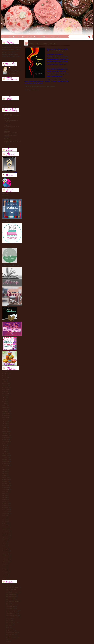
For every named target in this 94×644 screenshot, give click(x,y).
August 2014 (5, 443)
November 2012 (6, 485)
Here (9, 58)
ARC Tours (44, 37)
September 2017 (6, 378)
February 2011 (5, 527)
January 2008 (5, 575)
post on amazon (10, 624)
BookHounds (7, 131)
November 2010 (6, 533)
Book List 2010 (6, 195)
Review (8, 627)
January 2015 (5, 433)
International (9, 619)
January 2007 (5, 577)
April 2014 (5, 451)
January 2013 (5, 481)
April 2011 (5, 523)
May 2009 (5, 569)
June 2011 (5, 519)
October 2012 (5, 487)
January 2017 (5, 386)
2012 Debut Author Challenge (13, 588)
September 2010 (6, 537)
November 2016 (6, 390)
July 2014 (4, 445)
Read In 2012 (9, 626)
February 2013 (5, 479)
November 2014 (6, 437)
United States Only (10, 634)
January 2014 (5, 457)
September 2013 (6, 465)
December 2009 (6, 555)
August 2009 (5, 563)
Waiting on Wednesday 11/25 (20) (42, 44)
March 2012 (5, 501)
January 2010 (5, 553)
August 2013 (5, 467)
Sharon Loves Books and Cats (11, 120)
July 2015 (4, 421)
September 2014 (6, 441)
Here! (4, 53)
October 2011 (5, 511)
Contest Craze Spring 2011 (12, 615)
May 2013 (5, 473)
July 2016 (4, 398)
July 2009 (4, 565)
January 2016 (5, 410)
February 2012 (5, 503)
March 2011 (5, 525)
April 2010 (5, 547)
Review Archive (55, 37)
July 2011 (4, 517)
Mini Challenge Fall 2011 (12, 622)
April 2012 (5, 499)
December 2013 (6, 459)
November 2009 (6, 557)
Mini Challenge (10, 620)
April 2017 (5, 382)
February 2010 (5, 551)
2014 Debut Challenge (11, 596)
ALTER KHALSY (8, 122)
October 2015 (5, 416)
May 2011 (5, 521)
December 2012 (6, 483)
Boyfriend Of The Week (11, 605)
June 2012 (5, 495)
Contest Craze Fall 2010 (11, 612)
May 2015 (5, 425)
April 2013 (5, 475)
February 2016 (5, 408)
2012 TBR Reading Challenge (13, 593)
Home (4, 37)
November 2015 (6, 413)
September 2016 (6, 394)
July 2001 (4, 579)
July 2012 (4, 493)
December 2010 (6, 531)
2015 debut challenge (11, 598)
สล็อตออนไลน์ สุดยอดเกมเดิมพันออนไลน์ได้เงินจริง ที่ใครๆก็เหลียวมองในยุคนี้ (13, 141)
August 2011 (5, 515)
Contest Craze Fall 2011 (11, 613)
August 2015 (5, 420)
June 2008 (5, 573)
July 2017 (4, 380)
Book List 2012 (6, 199)
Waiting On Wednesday (11, 636)
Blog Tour (8, 603)
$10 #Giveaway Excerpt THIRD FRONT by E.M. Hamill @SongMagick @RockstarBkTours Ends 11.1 (12, 134)
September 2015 (6, 418)
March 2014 (5, 453)
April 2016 (5, 404)
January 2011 (5, 529)
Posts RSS (21, 37)
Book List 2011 (6, 197)
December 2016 (6, 388)
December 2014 (6, 435)
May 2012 (5, 497)
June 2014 (5, 447)
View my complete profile (8, 76)
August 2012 (5, 491)
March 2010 (5, 549)
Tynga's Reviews (8, 125)
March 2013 (5, 477)
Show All (20, 147)
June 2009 (5, 567)
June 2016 (5, 400)
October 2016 (5, 392)
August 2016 (5, 396)
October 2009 (5, 559)
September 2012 (6, 489)
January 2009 (5, 571)
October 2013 (5, 463)
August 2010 (5, 539)
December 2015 (6, 412)
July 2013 (4, 469)
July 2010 (4, 541)
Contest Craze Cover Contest (12, 610)
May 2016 (5, 402)
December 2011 (6, 507)
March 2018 (5, 376)
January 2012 (5, 505)
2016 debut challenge (11, 600)
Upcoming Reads (33, 37)
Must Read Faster (8, 114)
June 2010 (5, 543)
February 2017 (5, 384)
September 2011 (6, 513)
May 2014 (5, 449)
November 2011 (6, 509)
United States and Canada (12, 632)
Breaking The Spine (59, 51)
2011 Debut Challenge (11, 586)
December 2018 (6, 374)
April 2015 (5, 428)
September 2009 (6, 561)
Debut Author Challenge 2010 (13, 617)
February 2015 (5, 431)
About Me (12, 37)
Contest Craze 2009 (10, 607)
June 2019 (5, 372)
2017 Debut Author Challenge (13, 601)
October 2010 (5, 535)
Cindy (12, 68)
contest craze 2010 (10, 608)
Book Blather (7, 139)
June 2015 (5, 423)
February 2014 (5, 455)
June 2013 (5, 471)
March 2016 (5, 406)
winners (8, 641)
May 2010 (5, 545)
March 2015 (5, 429)
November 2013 (6, 461)
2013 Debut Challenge (11, 594)
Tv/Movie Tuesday (10, 631)
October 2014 (5, 439)
